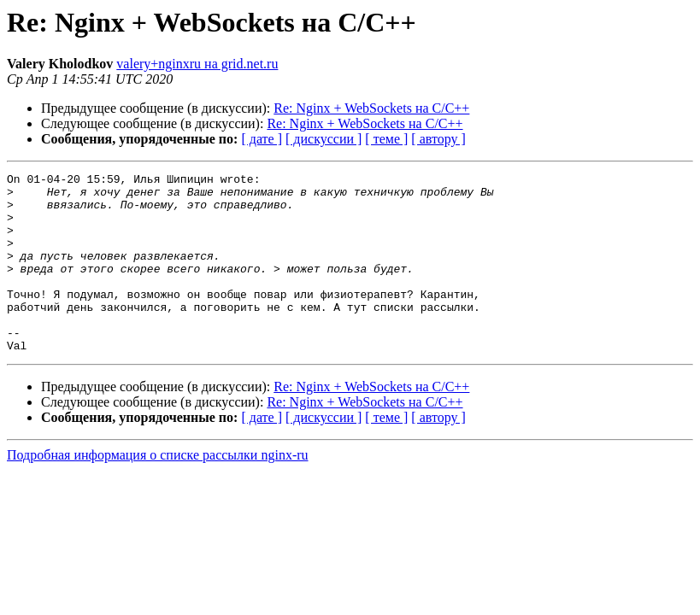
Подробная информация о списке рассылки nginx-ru (158, 491)
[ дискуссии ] (324, 139)
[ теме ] (386, 139)
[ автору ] (438, 139)
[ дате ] (262, 139)
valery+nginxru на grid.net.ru (197, 64)
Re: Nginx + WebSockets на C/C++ (371, 108)
